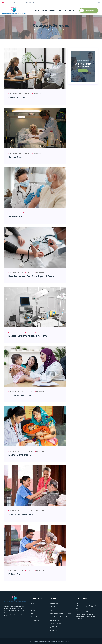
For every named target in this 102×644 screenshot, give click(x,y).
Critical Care (15, 157)
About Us (44, 10)
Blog (66, 10)
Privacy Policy (35, 620)
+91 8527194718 (83, 611)
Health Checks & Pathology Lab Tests (60, 614)
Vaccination (15, 217)
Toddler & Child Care (20, 395)
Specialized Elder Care (21, 515)
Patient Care (15, 574)
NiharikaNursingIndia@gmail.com (86, 606)
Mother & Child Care (20, 455)
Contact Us (73, 10)
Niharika (27, 94)
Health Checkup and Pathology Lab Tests (31, 276)
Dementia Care (17, 98)
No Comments (38, 94)
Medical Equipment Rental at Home (28, 336)
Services (52, 10)
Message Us (87, 10)
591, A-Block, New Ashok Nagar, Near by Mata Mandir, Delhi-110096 (86, 616)
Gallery (60, 10)
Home (37, 10)
